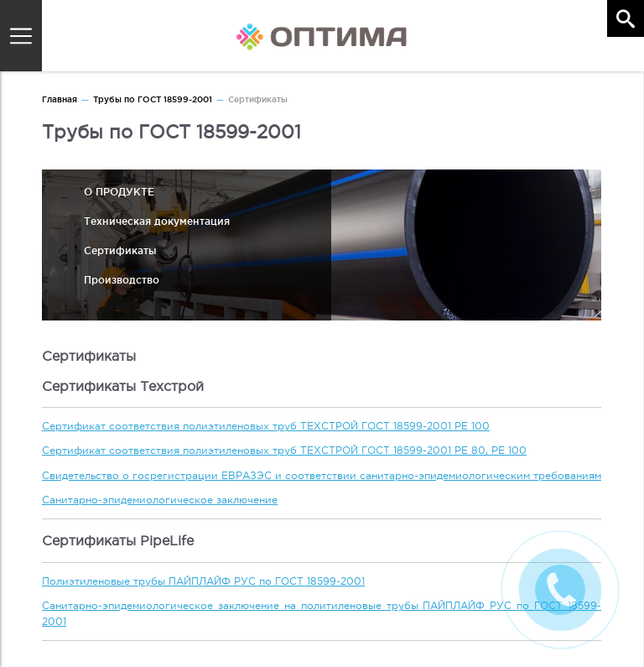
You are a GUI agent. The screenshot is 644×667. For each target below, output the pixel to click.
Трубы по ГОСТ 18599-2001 (153, 99)
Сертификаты (120, 250)
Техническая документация (157, 221)
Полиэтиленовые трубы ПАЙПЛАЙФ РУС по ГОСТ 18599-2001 (203, 581)
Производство (122, 280)
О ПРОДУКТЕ (119, 192)
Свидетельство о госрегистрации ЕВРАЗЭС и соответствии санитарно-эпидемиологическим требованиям (322, 476)
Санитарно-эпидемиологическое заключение (160, 500)
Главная (60, 99)
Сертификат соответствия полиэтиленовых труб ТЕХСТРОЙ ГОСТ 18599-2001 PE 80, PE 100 (284, 451)
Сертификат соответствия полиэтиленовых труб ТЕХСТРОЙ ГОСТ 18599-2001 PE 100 (266, 426)
